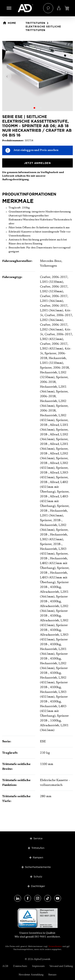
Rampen (38, 857)
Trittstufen (38, 848)
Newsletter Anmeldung (31, 975)
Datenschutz (20, 966)
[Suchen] (48, 8)
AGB (5, 966)
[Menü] (9, 8)
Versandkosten (55, 947)
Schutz (38, 876)
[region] (37, 76)
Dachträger (38, 886)
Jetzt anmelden (37, 163)
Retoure (52, 975)
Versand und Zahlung (61, 966)
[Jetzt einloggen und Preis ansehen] (67, 8)
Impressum (38, 966)
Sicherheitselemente (38, 867)
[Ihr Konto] (59, 8)
